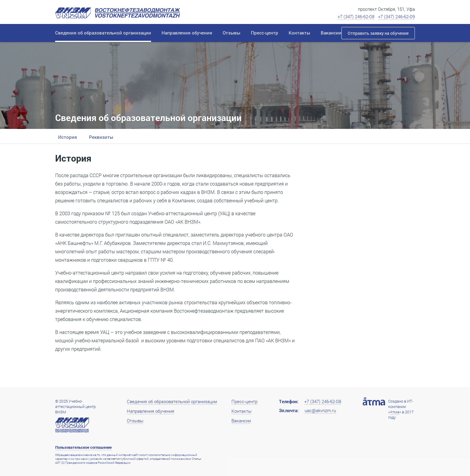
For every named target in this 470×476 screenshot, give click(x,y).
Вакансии (241, 421)
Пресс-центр (244, 401)
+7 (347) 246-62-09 (396, 16)
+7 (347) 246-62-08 (356, 16)
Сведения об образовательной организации (172, 401)
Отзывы (135, 421)
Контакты (241, 411)
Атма (395, 412)
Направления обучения (150, 411)
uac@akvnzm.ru (320, 410)
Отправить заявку (378, 33)
